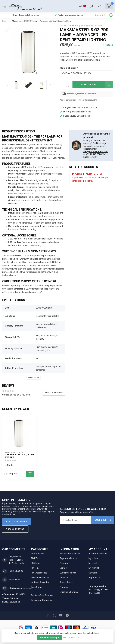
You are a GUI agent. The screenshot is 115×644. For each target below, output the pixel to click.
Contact (63, 568)
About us (64, 578)
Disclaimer (65, 563)
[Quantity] (22, 474)
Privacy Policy (66, 582)
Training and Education (42, 600)
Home (5, 21)
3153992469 (15, 580)
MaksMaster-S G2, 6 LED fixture (19, 456)
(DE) (101, 590)
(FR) (106, 590)
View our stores (15, 529)
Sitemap (64, 587)
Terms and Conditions (70, 554)
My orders (93, 558)
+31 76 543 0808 (94, 154)
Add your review (54, 393)
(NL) (90, 590)
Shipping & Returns (69, 592)
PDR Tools (36, 558)
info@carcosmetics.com (96, 152)
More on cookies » (71, 638)
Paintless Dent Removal (42, 595)
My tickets (93, 563)
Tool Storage (37, 587)
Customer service (17, 522)
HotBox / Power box (40, 582)
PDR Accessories (39, 573)
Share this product (88, 100)
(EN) (96, 590)
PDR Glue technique (40, 578)
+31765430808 (16, 571)
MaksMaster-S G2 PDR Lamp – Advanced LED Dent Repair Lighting (41, 21)
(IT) (101, 593)
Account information (98, 554)
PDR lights (36, 563)
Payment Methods (69, 558)
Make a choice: (69, 68)
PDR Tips (35, 568)
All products (94, 578)
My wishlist (94, 568)
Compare (12, 474)
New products (38, 554)
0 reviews (98, 26)
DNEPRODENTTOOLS (69, 26)
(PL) (90, 593)
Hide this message (49, 638)
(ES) (96, 593)
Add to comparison (68, 100)
